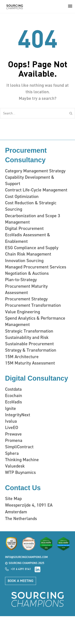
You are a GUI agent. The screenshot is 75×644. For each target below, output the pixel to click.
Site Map (13, 499)
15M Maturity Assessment (30, 363)
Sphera (12, 453)
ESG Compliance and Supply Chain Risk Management (32, 251)
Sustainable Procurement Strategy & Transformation (31, 347)
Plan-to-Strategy (21, 280)
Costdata (13, 389)
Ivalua (11, 421)
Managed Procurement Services (36, 267)
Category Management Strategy (35, 171)
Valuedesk (15, 466)
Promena (14, 440)
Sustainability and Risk (27, 337)
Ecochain (14, 396)
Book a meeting (21, 581)
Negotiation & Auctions (27, 273)
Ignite (10, 408)
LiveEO (12, 428)
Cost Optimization (22, 196)
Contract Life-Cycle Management (36, 190)
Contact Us (23, 488)
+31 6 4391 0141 (21, 569)
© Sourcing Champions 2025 (25, 563)
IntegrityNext (18, 415)
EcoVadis (13, 402)
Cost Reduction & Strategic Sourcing (31, 206)
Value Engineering (22, 312)
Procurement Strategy (26, 299)
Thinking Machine (22, 460)
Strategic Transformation (29, 331)
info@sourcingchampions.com (26, 557)
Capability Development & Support (30, 180)
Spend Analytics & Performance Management (35, 321)
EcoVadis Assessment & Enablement (28, 238)
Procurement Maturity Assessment (26, 289)
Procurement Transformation (33, 305)
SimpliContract (19, 447)
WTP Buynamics (20, 472)
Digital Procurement (24, 228)
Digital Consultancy (37, 378)
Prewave (13, 434)
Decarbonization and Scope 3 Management (33, 219)
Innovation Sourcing (24, 261)
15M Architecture (22, 357)
